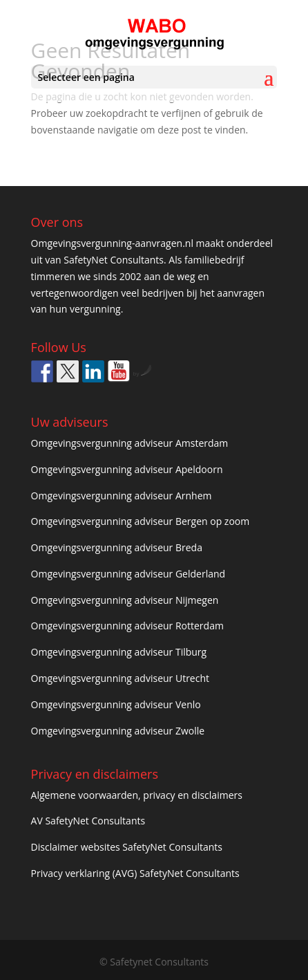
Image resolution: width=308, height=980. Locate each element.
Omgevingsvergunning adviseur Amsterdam (130, 443)
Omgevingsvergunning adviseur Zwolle (118, 731)
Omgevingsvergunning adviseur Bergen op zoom (141, 521)
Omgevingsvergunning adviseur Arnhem (122, 496)
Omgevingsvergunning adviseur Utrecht (120, 678)
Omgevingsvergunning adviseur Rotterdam (127, 626)
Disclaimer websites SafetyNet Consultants (127, 847)
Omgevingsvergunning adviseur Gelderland (128, 574)
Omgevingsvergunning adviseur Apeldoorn (127, 469)
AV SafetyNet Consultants (88, 821)
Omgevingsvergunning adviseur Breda (117, 547)
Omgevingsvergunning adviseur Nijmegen (125, 600)
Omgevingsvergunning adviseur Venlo (116, 704)
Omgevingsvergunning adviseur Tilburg (119, 652)
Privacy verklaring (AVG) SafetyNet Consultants (135, 873)
